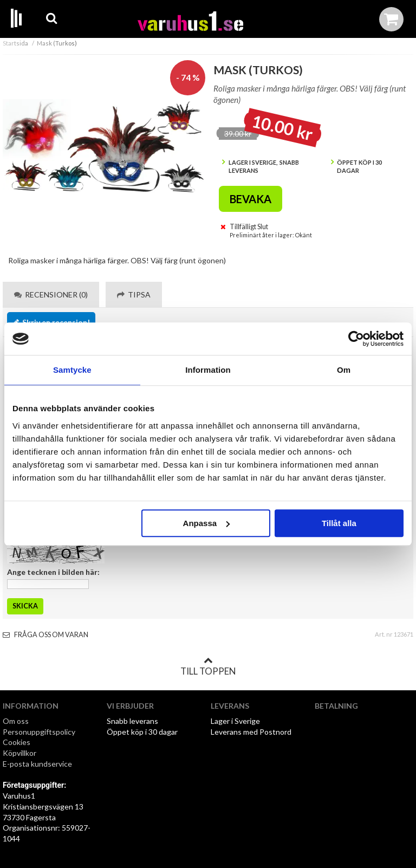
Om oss (16, 721)
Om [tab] (344, 370)
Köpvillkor (19, 753)
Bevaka (251, 199)
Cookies (17, 742)
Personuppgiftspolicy (39, 732)
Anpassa (207, 523)
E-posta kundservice (38, 764)
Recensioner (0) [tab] (51, 294)
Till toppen (208, 666)
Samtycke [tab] (72, 370)
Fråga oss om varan (45, 635)
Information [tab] (208, 370)
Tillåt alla (339, 523)
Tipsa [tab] (134, 294)
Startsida (15, 43)
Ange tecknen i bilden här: (53, 572)
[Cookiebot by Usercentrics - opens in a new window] (356, 339)
